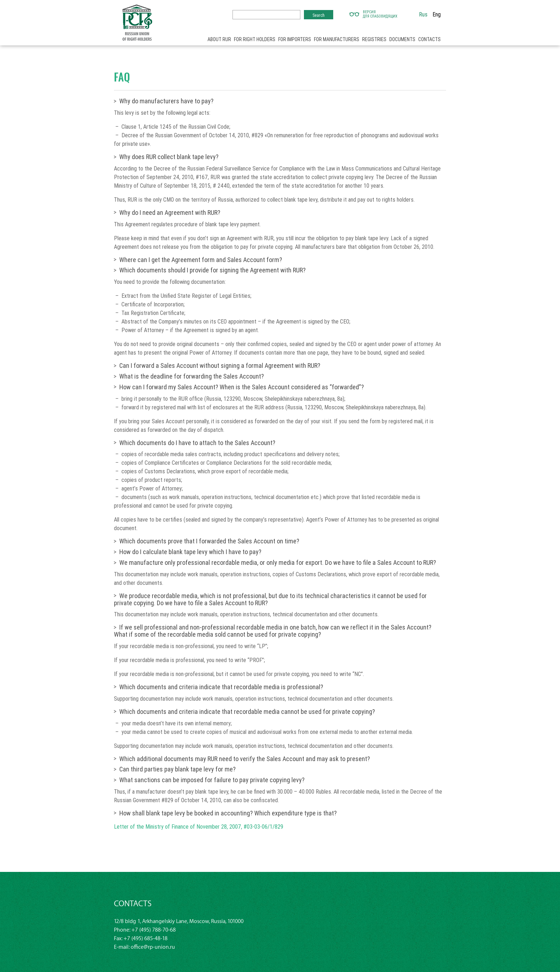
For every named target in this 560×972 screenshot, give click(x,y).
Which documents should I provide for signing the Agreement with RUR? (212, 270)
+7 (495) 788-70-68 (154, 930)
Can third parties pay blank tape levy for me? (177, 769)
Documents (402, 39)
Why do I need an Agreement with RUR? (170, 213)
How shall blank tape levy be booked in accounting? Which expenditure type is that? (228, 813)
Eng (437, 14)
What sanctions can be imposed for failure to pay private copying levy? (212, 780)
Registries (374, 39)
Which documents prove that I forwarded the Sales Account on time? (209, 541)
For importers (295, 39)
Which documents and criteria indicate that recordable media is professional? (221, 687)
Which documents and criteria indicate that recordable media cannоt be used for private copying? (247, 712)
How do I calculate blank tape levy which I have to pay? (190, 552)
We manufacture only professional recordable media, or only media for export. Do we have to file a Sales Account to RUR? (278, 563)
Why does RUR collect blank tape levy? (169, 157)
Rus (423, 14)
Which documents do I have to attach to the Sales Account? (197, 443)
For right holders (255, 39)
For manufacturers (337, 39)
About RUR (219, 39)
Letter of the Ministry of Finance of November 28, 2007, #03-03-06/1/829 (199, 827)
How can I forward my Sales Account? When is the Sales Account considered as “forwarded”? (242, 387)
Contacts (429, 39)
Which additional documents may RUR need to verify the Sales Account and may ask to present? (245, 759)
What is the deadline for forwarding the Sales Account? (192, 376)
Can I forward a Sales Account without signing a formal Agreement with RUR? (220, 366)
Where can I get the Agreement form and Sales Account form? (201, 260)
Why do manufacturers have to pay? (166, 101)
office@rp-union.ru (153, 947)
